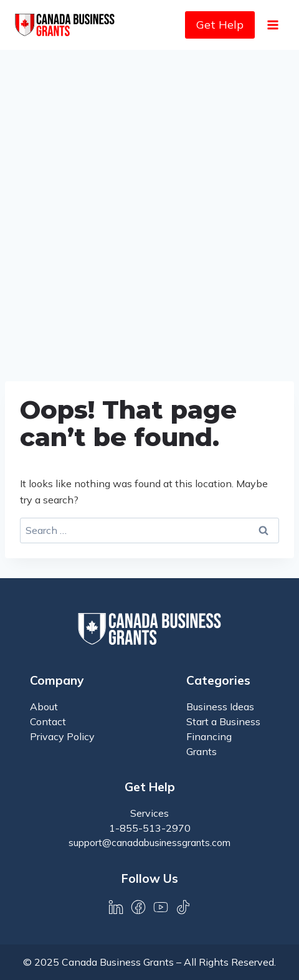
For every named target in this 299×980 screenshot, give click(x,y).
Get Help (220, 25)
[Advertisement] (149, 206)
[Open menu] (273, 25)
